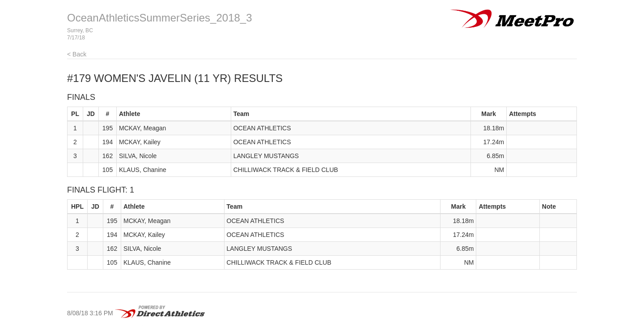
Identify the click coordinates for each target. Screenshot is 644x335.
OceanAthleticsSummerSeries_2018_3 (160, 18)
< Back (77, 54)
